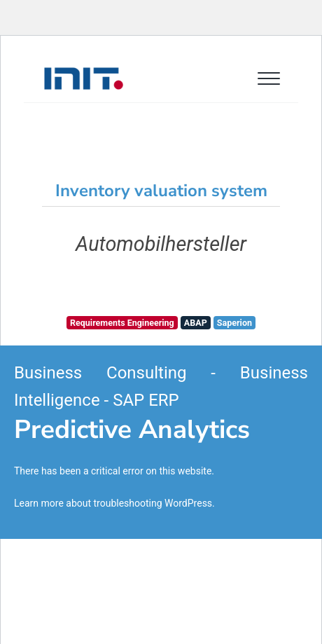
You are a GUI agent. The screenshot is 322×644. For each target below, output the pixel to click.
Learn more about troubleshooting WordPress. (114, 503)
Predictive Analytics (132, 430)
